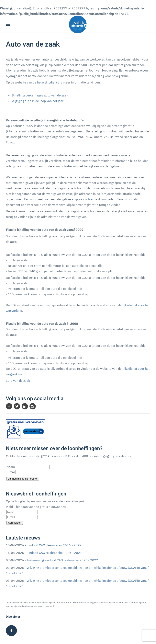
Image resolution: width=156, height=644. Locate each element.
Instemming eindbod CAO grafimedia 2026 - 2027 (62, 560)
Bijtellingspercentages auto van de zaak (40, 95)
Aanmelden (15, 523)
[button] (8, 24)
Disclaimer (13, 617)
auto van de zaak (18, 381)
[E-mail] (22, 517)
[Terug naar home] (78, 24)
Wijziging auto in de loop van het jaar (38, 101)
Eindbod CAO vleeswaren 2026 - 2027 (54, 545)
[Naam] (22, 512)
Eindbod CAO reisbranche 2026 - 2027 (54, 553)
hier (91, 199)
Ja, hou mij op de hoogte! (23, 479)
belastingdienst (48, 82)
